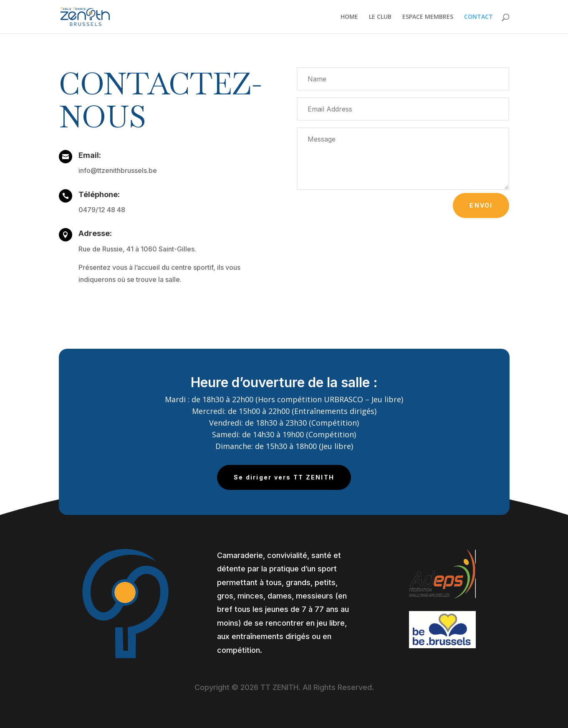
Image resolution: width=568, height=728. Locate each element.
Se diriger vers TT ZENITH (284, 477)
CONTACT (478, 17)
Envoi (481, 205)
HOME (349, 17)
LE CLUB (380, 17)
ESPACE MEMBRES (428, 17)
